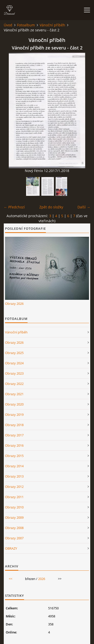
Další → (84, 207)
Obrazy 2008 (14, 528)
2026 (42, 579)
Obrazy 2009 (14, 517)
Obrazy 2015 (14, 456)
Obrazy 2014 (14, 466)
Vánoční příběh (52, 25)
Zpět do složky (51, 207)
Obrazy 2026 (14, 304)
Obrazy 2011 (14, 497)
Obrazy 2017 (14, 435)
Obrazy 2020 (14, 404)
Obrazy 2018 (14, 425)
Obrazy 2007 (14, 538)
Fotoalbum (26, 25)
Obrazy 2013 (14, 476)
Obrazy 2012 (14, 487)
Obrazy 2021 (14, 394)
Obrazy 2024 (14, 363)
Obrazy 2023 (14, 373)
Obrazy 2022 (14, 384)
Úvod (8, 25)
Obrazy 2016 (14, 445)
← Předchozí (14, 207)
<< (11, 579)
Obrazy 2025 (14, 353)
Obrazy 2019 (14, 415)
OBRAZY (11, 548)
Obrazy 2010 (14, 507)
